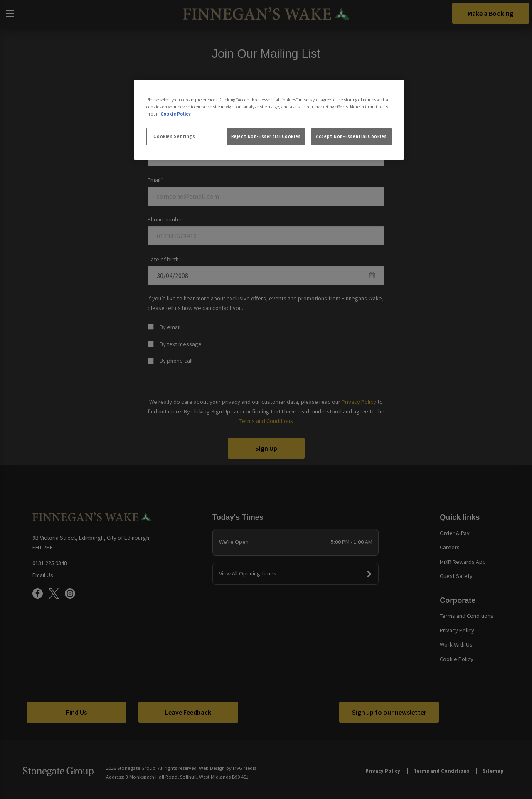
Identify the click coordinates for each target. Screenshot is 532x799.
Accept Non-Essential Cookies (351, 136)
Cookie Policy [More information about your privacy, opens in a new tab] (176, 114)
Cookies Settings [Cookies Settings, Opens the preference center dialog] (174, 136)
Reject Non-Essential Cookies (266, 136)
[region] (269, 120)
